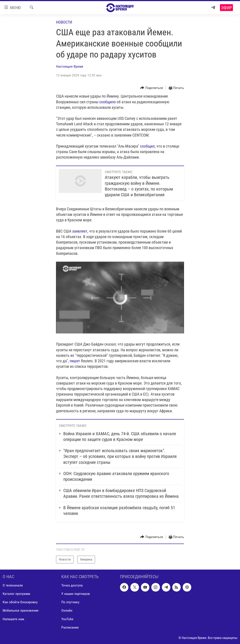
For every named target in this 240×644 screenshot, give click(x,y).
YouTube (67, 619)
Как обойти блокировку (20, 602)
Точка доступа (72, 585)
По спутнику (70, 602)
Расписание (70, 627)
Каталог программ (16, 594)
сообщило (108, 102)
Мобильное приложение (21, 610)
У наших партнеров (76, 594)
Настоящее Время (70, 66)
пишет (75, 361)
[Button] (152, 88)
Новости (64, 22)
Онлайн (67, 610)
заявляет (80, 231)
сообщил (147, 146)
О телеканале (13, 585)
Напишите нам (13, 619)
